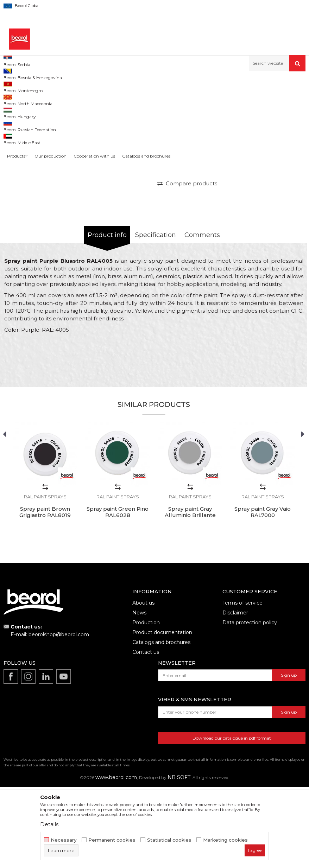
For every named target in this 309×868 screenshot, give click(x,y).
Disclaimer (235, 695)
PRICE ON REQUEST (187, 245)
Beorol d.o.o (15, 86)
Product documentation (162, 714)
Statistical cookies (169, 840)
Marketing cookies (225, 840)
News (139, 695)
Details (49, 824)
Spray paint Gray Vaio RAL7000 (263, 594)
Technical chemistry (75, 86)
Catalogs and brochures (161, 724)
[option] (22, 136)
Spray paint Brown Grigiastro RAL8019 (45, 594)
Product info (107, 317)
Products (41, 86)
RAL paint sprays (148, 86)
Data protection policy (250, 704)
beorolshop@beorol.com (59, 716)
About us (143, 685)
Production (146, 704)
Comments (202, 317)
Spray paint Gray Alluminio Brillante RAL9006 (190, 597)
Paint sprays (113, 86)
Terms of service (242, 685)
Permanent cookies (112, 840)
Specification (156, 317)
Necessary (64, 840)
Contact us (146, 734)
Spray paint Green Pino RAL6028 (118, 594)
